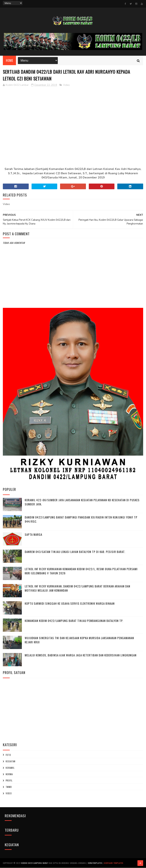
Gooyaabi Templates (114, 863)
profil (9, 781)
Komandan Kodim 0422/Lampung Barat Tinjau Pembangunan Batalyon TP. (74, 621)
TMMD (9, 787)
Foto (8, 755)
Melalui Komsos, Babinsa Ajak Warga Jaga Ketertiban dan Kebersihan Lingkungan (81, 655)
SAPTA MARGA (33, 535)
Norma (9, 774)
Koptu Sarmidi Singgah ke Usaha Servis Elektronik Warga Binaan (70, 604)
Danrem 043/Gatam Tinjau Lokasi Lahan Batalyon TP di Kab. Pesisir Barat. (75, 552)
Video (66, 85)
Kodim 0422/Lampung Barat (35, 863)
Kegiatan (11, 762)
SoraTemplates (95, 863)
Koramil (10, 768)
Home (9, 61)
